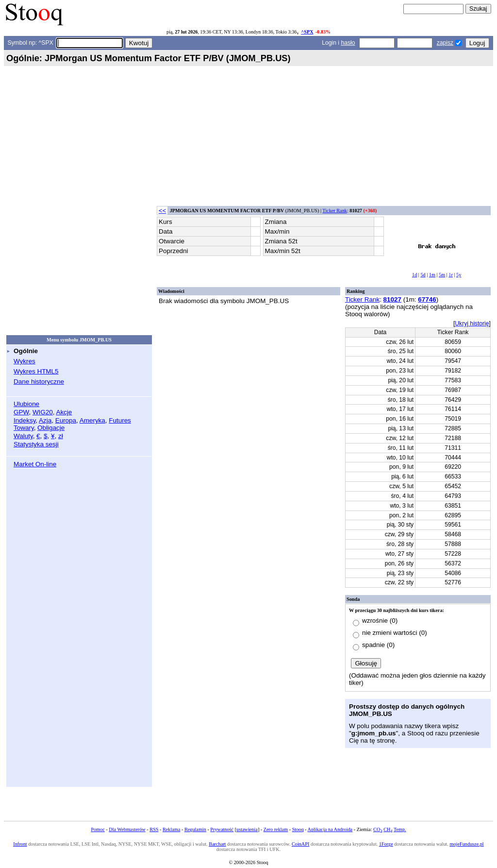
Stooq (298, 829)
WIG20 (43, 412)
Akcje (64, 412)
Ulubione (26, 404)
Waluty (23, 436)
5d (423, 275)
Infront (20, 844)
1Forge (386, 844)
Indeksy (25, 420)
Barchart (217, 844)
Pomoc (98, 829)
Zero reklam (276, 829)
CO (378, 829)
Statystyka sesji (36, 444)
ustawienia (247, 829)
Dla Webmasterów (127, 829)
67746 (427, 299)
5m (442, 275)
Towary (24, 428)
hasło (348, 43)
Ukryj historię (472, 323)
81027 (392, 299)
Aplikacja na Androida (330, 829)
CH (388, 829)
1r (451, 275)
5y (459, 275)
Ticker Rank (335, 211)
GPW (21, 412)
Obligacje (51, 428)
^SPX (307, 32)
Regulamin (195, 829)
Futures (120, 420)
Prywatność (222, 829)
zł (61, 436)
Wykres (25, 361)
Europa (66, 420)
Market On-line (35, 464)
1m (432, 275)
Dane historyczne (39, 382)
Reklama (171, 829)
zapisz (445, 43)
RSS (154, 829)
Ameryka (92, 420)
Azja (45, 420)
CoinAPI (300, 844)
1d (414, 275)
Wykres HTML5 (36, 371)
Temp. (400, 829)
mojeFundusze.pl (467, 844)
